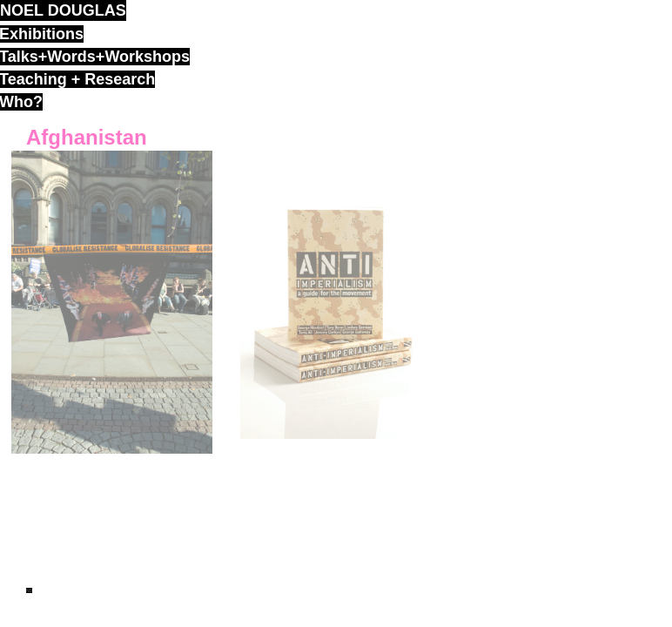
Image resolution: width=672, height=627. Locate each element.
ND (29, 590)
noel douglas (63, 10)
